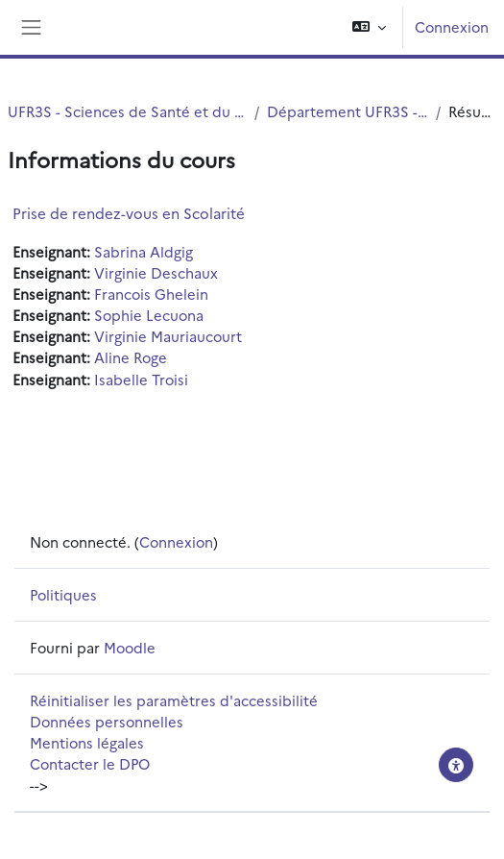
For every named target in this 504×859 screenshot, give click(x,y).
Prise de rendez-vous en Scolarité (129, 213)
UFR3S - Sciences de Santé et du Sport (127, 111)
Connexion (452, 26)
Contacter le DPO (90, 763)
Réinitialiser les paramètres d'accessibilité (174, 700)
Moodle (130, 647)
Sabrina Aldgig (144, 251)
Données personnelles (107, 721)
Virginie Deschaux (156, 272)
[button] (369, 27)
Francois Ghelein (151, 294)
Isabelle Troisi (141, 379)
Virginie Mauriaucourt (168, 336)
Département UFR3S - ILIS (348, 111)
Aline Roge (131, 357)
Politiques (63, 594)
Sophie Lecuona (149, 315)
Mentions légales (87, 742)
